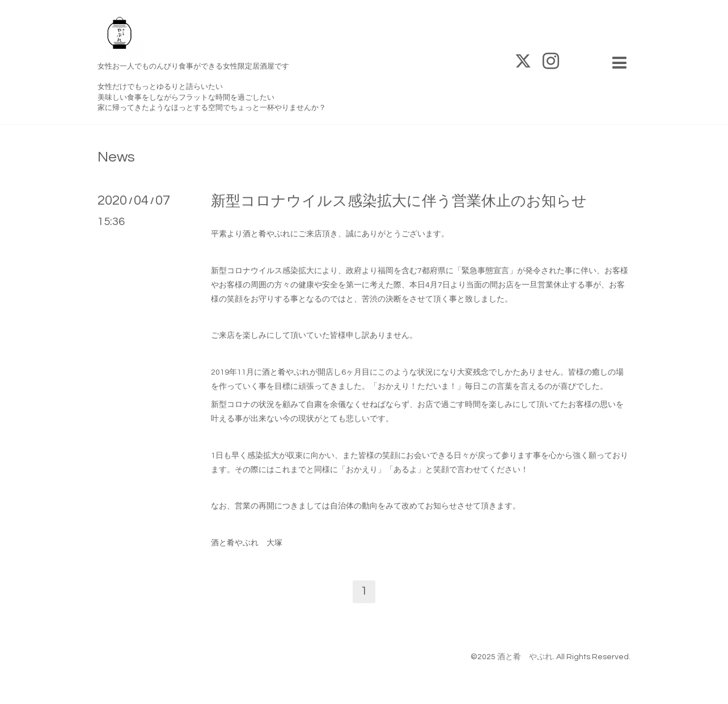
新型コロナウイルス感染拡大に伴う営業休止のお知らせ (399, 201)
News (116, 157)
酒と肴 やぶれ (525, 657)
